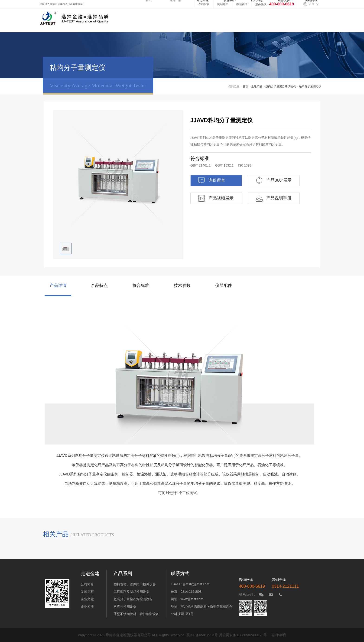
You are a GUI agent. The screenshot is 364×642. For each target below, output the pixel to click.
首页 (246, 86)
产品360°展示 (273, 180)
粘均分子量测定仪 (310, 86)
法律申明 (279, 635)
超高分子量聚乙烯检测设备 (133, 599)
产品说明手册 (273, 198)
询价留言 (211, 180)
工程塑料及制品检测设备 (131, 592)
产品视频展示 (216, 198)
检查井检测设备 (125, 606)
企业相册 (87, 606)
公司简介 (87, 584)
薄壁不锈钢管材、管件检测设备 (136, 614)
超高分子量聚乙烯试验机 (281, 86)
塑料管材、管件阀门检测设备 (135, 584)
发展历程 (87, 592)
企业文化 (87, 599)
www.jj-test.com (192, 599)
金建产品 (257, 86)
